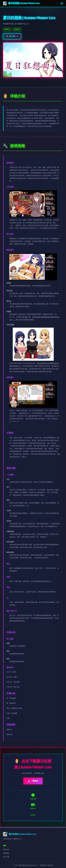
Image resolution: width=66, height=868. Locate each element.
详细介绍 (6, 850)
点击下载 (6, 857)
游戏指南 (6, 853)
